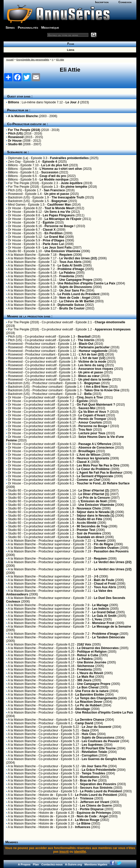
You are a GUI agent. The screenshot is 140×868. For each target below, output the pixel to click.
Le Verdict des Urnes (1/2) (113, 569)
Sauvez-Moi (87, 408)
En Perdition (54, 233)
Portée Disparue (92, 809)
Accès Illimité (87, 523)
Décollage (83, 709)
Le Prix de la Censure (94, 498)
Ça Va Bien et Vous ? (94, 412)
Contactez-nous (52, 864)
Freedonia (67, 276)
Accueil (10, 60)
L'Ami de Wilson (89, 455)
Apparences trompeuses (113, 329)
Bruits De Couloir (72, 308)
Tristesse (87, 798)
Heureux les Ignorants (93, 458)
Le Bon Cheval (88, 687)
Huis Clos (89, 734)
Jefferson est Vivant (95, 802)
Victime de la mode (92, 362)
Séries (10, 27)
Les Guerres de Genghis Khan (104, 759)
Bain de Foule (104, 580)
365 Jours (84, 680)
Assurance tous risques (96, 369)
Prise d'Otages (54, 240)
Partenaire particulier (94, 347)
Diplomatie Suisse (71, 305)
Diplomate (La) (18, 158)
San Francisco (54, 190)
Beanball (84, 337)
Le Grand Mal (54, 237)
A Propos (24, 864)
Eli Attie (60, 60)
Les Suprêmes (92, 745)
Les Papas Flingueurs (59, 215)
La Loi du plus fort (55, 165)
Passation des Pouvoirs (111, 551)
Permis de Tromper (92, 419)
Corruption (90, 755)
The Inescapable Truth (68, 197)
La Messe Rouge (87, 820)
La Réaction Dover (89, 702)
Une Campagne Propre (76, 280)
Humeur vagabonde (93, 351)
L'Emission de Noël (92, 501)
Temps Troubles (93, 773)
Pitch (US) (15, 133)
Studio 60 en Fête (90, 519)
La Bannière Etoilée (90, 695)
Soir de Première (89, 533)
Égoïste (48, 222)
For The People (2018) (24, 130)
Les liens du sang (91, 365)
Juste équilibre (72, 183)
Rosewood (16, 137)
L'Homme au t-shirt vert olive (61, 169)
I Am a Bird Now (96, 387)
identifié (80, 852)
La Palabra (67, 273)
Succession (50, 172)
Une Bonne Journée (92, 662)
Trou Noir (85, 430)
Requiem (66, 255)
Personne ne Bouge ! (60, 226)
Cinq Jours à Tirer (90, 397)
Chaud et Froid (105, 584)
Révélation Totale (94, 752)
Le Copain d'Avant (92, 415)
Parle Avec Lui (53, 244)
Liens (70, 50)
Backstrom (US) (19, 197)
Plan (36, 864)
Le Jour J (72, 102)
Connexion (125, 2)
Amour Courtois (90, 422)
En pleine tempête (74, 187)
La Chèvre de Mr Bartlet (77, 301)
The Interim (86, 340)
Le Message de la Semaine (112, 627)
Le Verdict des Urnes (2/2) (78, 258)
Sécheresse (86, 666)
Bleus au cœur (89, 376)
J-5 (96, 576)
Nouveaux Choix (89, 508)
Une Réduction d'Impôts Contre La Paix (86, 283)
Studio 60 (15, 144)
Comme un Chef (89, 480)
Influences (83, 827)
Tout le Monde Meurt (59, 208)
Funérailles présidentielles (69, 158)
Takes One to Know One (102, 390)
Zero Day (14, 162)
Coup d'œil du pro (53, 176)
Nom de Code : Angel (75, 298)
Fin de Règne (103, 544)
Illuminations (89, 777)
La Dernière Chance (90, 720)
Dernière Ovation (106, 548)
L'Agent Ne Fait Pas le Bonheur (100, 473)
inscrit (64, 852)
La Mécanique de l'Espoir (63, 219)
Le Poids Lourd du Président (78, 294)
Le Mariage (100, 605)
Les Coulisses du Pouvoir (101, 741)
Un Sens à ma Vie (57, 212)
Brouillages (87, 451)
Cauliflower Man (59, 205)
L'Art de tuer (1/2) (93, 358)
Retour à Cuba (88, 655)
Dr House (15, 141)
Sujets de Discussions (76, 287)
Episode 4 (50, 162)
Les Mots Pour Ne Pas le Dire (98, 465)
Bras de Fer (88, 781)
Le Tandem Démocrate (109, 637)
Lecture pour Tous (92, 433)
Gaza (85, 730)
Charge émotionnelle (110, 322)
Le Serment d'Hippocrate (95, 476)
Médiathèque (50, 27)
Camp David (84, 723)
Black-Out (86, 344)
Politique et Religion (92, 652)
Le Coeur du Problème (93, 469)
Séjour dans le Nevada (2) (96, 512)
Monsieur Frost (103, 623)
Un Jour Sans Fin (72, 291)
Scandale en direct (90, 537)
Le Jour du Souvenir (97, 727)
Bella (88, 394)
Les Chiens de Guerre (96, 806)
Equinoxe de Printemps (94, 813)
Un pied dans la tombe (95, 380)
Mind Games (17, 205)
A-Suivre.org (73, 864)
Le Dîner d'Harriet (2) (94, 491)
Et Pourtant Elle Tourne (99, 748)
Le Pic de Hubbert (88, 705)
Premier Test (86, 530)
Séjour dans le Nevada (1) (96, 516)
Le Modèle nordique (54, 180)
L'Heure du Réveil (90, 673)
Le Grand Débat (104, 612)
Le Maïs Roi (86, 677)
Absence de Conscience (96, 448)
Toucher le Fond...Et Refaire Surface (103, 483)
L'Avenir (100, 541)
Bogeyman (59, 201)
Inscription (102, 2)
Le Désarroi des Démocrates (98, 648)
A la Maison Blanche (23, 116)
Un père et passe (57, 194)
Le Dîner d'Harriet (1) (94, 494)
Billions (13, 102)
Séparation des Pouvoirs (98, 784)
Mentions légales (96, 864)
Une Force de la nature (92, 691)
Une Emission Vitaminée (62, 251)
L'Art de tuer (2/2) (92, 354)
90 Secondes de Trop (92, 526)
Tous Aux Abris (71, 262)
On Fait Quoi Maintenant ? (96, 405)
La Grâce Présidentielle (99, 770)
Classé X (49, 230)
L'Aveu (97, 619)
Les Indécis (101, 609)
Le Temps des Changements (96, 698)
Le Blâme (84, 824)
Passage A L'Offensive (95, 444)
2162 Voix (84, 644)
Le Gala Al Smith (70, 265)
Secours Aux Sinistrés (96, 788)
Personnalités (28, 27)
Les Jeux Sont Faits (57, 248)
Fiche (70, 44)
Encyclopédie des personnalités (33, 60)
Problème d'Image (71, 269)
